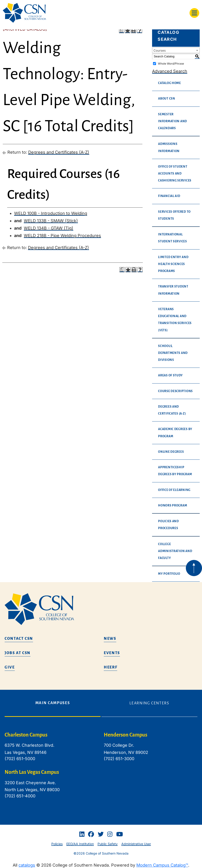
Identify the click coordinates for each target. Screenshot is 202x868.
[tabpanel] (101, 769)
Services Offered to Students (174, 215)
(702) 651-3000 (119, 759)
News (110, 639)
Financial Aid (169, 196)
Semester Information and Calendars (173, 121)
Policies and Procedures (168, 525)
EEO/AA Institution (80, 844)
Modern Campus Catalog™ (162, 865)
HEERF (110, 667)
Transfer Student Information (173, 290)
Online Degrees (171, 452)
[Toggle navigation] (194, 13)
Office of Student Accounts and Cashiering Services (175, 174)
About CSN (167, 99)
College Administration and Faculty (175, 551)
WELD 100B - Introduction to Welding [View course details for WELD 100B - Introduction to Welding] (51, 213)
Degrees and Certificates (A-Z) (59, 152)
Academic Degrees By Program (175, 433)
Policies (57, 844)
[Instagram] (110, 834)
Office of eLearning (174, 490)
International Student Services (173, 238)
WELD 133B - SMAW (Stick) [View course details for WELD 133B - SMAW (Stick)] (51, 221)
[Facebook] (91, 834)
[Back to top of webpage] (194, 568)
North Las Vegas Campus (32, 772)
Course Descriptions (175, 391)
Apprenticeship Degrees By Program (175, 471)
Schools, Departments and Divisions (173, 353)
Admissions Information (169, 147)
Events (112, 653)
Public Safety (108, 844)
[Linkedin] (82, 834)
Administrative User (136, 844)
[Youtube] (120, 834)
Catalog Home (170, 83)
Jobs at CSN (18, 653)
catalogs (27, 865)
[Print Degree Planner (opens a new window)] (122, 31)
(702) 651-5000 (20, 759)
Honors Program (173, 506)
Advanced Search (170, 71)
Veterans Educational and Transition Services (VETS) (175, 320)
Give (10, 667)
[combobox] (176, 50)
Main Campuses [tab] (53, 703)
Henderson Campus (125, 735)
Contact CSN (19, 639)
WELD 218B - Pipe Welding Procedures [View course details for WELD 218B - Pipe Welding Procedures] (62, 236)
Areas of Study (170, 375)
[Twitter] (101, 834)
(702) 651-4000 (20, 796)
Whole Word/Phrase (171, 64)
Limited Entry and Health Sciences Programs (173, 264)
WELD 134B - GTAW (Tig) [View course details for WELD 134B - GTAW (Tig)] (49, 228)
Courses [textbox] (160, 50)
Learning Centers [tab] (149, 703)
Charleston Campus (26, 735)
